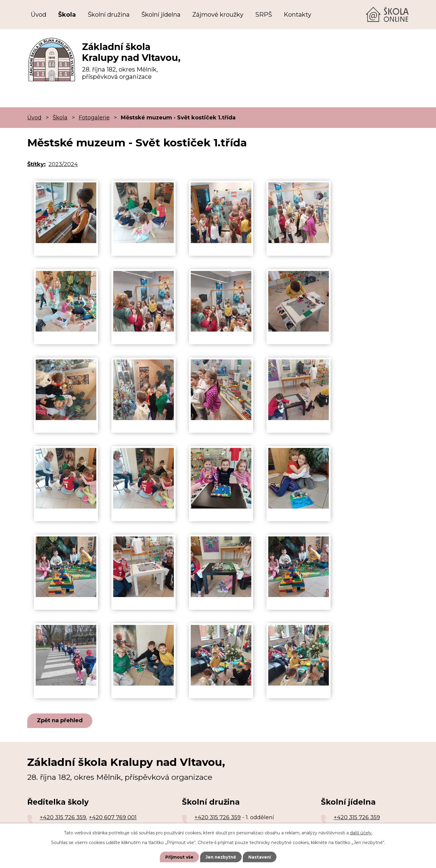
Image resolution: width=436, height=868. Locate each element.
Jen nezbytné (221, 857)
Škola (67, 15)
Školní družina (109, 15)
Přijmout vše (179, 857)
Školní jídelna (161, 15)
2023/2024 (63, 164)
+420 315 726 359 (63, 818)
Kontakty (297, 15)
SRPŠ (264, 15)
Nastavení (260, 857)
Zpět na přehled (61, 721)
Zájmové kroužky (218, 15)
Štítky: (36, 164)
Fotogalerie (94, 118)
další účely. (361, 833)
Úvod (39, 15)
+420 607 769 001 (113, 818)
